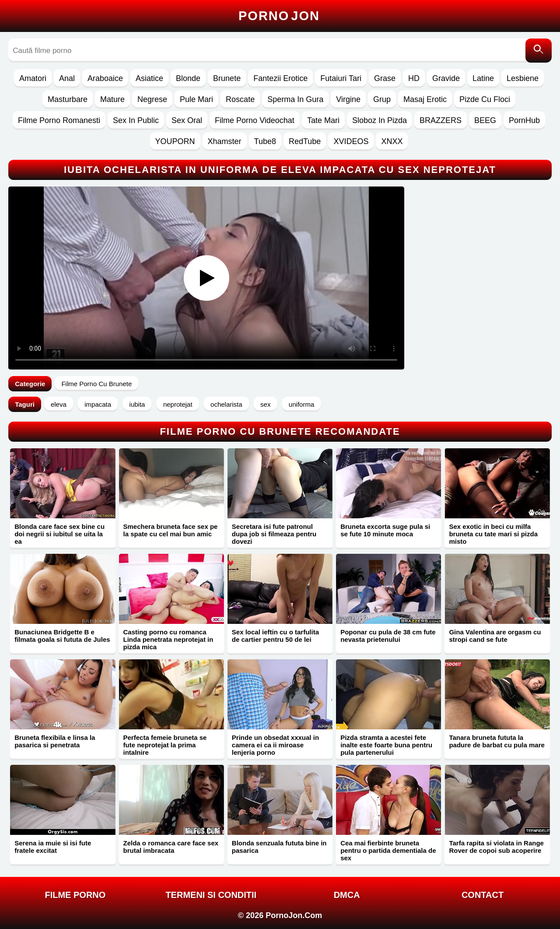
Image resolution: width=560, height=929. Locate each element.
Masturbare (68, 99)
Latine (483, 78)
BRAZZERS (441, 120)
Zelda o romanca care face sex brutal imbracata (171, 847)
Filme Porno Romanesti (59, 120)
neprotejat (178, 404)
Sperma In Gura (295, 99)
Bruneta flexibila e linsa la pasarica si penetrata (55, 741)
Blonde (188, 78)
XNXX (392, 141)
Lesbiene (523, 78)
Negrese (152, 99)
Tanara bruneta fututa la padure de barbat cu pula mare (497, 741)
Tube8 (265, 141)
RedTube (305, 141)
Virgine (348, 99)
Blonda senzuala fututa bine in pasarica (279, 847)
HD (414, 78)
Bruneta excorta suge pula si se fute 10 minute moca (385, 530)
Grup (382, 99)
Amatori (33, 78)
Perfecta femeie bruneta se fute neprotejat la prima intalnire (165, 745)
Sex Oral (187, 120)
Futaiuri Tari (341, 78)
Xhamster (225, 141)
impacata (98, 404)
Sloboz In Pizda (380, 120)
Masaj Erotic (425, 99)
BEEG (485, 120)
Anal (67, 78)
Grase (385, 78)
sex (265, 404)
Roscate (240, 99)
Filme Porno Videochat (255, 120)
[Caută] (539, 51)
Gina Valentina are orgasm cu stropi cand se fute (495, 636)
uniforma (301, 404)
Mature (112, 99)
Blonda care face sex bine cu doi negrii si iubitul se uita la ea (59, 534)
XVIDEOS (351, 141)
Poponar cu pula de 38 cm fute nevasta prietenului (388, 636)
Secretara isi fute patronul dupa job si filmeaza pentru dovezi (274, 534)
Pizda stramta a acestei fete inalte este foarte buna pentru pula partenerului (386, 745)
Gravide (446, 78)
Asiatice (149, 78)
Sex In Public (136, 120)
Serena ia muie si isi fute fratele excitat (53, 847)
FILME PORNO (75, 895)
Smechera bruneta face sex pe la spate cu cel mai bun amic (171, 530)
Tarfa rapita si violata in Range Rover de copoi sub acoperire (496, 847)
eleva (59, 404)
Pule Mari (196, 99)
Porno (279, 16)
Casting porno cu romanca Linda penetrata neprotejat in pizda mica (168, 639)
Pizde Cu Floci (485, 99)
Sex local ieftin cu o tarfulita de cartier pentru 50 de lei (275, 636)
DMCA (347, 895)
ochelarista (226, 404)
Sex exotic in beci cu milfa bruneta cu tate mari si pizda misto (493, 534)
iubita (137, 404)
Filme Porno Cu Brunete (96, 384)
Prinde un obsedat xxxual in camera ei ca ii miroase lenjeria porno (275, 745)
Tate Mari (323, 120)
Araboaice (105, 78)
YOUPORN (175, 141)
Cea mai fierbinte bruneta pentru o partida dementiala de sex (388, 850)
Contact (483, 895)
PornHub (524, 120)
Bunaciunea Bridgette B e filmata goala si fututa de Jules (62, 636)
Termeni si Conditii (211, 895)
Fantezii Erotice (280, 78)
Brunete (227, 78)
